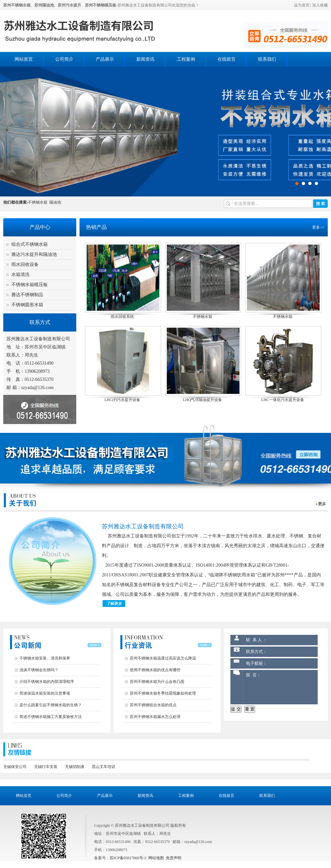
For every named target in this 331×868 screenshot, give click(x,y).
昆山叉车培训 (104, 767)
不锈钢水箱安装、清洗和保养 (45, 658)
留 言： (280, 687)
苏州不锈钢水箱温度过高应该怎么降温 (163, 658)
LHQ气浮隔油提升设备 (203, 400)
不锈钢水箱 (38, 202)
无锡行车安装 (46, 767)
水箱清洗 (20, 275)
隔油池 (55, 202)
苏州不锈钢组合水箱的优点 (153, 705)
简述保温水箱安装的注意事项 (45, 693)
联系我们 (267, 59)
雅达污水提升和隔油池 (34, 254)
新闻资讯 (145, 59)
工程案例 (186, 59)
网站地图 (156, 858)
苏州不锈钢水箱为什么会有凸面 (157, 682)
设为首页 (302, 5)
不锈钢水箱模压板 (30, 285)
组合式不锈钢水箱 (30, 244)
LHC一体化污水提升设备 (283, 400)
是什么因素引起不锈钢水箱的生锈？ (51, 705)
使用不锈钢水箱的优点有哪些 (155, 670)
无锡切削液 (75, 767)
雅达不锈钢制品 (27, 295)
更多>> (318, 227)
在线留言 (227, 59)
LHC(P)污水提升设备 (123, 400)
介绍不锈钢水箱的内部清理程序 (47, 682)
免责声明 (174, 858)
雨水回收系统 (122, 317)
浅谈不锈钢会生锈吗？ (39, 670)
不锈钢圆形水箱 (27, 305)
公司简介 (64, 59)
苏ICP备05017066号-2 (128, 858)
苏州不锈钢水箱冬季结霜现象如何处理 (163, 693)
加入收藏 (320, 5)
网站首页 (24, 59)
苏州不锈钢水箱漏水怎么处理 (155, 717)
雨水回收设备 (25, 264)
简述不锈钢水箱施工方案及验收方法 (51, 717)
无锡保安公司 (15, 767)
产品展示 (105, 59)
